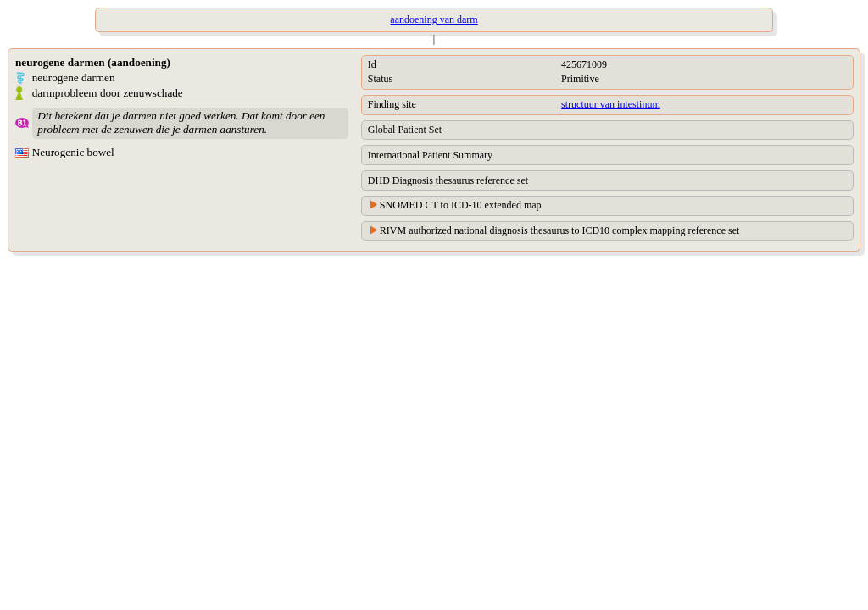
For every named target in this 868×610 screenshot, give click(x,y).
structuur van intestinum (611, 104)
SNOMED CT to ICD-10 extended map (461, 205)
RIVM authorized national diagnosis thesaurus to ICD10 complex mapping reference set (560, 230)
